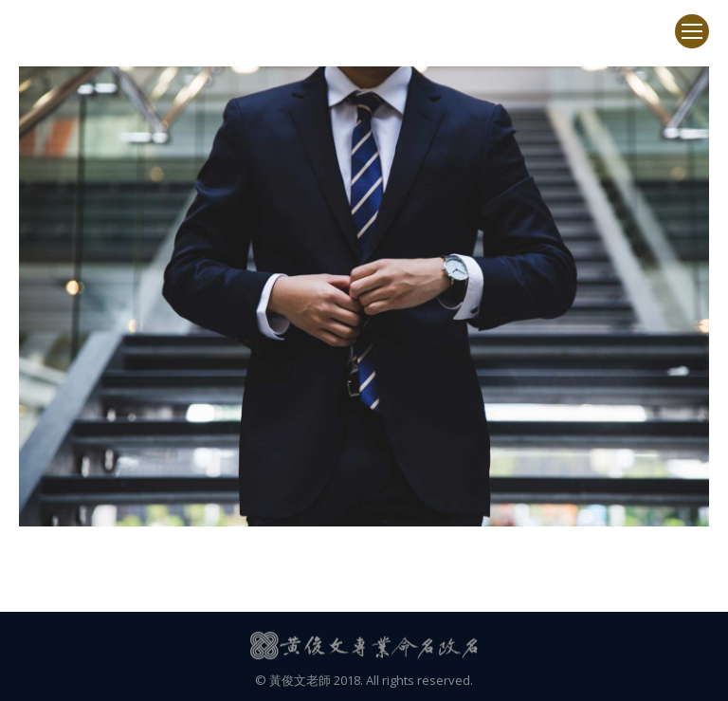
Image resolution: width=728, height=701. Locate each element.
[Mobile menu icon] (692, 31)
